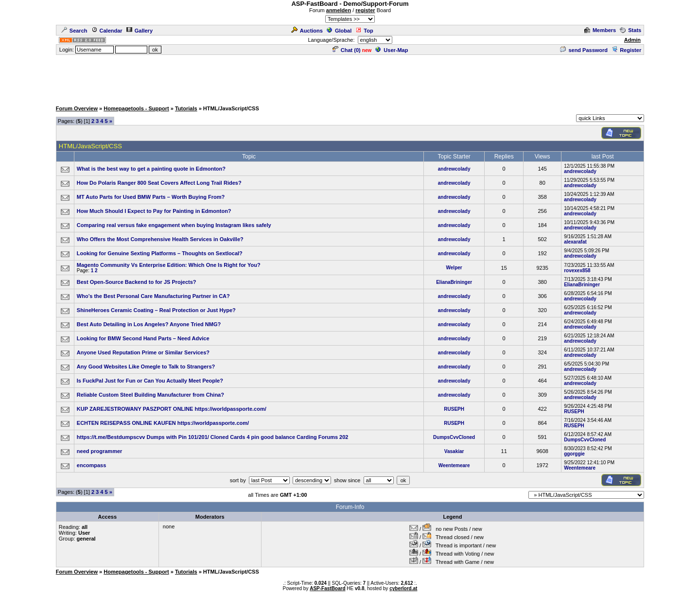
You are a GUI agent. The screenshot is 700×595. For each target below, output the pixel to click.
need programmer (100, 451)
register (365, 10)
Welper (454, 268)
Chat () (347, 50)
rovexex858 (577, 271)
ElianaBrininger (454, 282)
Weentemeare (454, 465)
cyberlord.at (403, 588)
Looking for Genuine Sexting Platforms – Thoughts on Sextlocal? (160, 253)
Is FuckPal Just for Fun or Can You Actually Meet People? (150, 381)
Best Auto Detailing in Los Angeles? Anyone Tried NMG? (149, 324)
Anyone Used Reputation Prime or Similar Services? (143, 352)
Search (74, 31)
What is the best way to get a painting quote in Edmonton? (151, 169)
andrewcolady (454, 169)
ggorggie (574, 454)
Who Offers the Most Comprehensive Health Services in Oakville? (160, 239)
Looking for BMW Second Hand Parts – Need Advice (143, 338)
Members (600, 30)
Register (626, 50)
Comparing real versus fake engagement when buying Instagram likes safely (174, 225)
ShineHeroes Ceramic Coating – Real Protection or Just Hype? (156, 310)
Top (364, 31)
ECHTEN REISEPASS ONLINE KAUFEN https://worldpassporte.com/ (163, 423)
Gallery (140, 31)
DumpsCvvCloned (454, 437)
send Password (584, 50)
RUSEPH (454, 409)
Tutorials (186, 108)
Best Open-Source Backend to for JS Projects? (137, 282)
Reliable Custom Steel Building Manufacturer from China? (150, 395)
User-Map (392, 50)
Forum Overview (77, 108)
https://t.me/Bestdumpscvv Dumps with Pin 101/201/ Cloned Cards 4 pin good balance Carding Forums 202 (213, 437)
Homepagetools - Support (136, 108)
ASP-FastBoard (327, 588)
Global (339, 31)
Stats (630, 30)
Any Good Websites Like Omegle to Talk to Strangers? (146, 367)
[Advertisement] (350, 78)
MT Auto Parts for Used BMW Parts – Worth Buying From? (151, 197)
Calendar (107, 31)
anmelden (339, 10)
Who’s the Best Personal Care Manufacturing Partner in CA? (153, 296)
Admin (632, 40)
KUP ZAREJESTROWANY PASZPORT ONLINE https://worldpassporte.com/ (172, 409)
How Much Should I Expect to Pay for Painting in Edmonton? (154, 211)
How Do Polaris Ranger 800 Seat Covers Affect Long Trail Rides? (159, 183)
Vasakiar (454, 451)
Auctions (307, 31)
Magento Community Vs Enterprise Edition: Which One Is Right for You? (169, 265)
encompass (92, 465)
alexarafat (575, 242)
